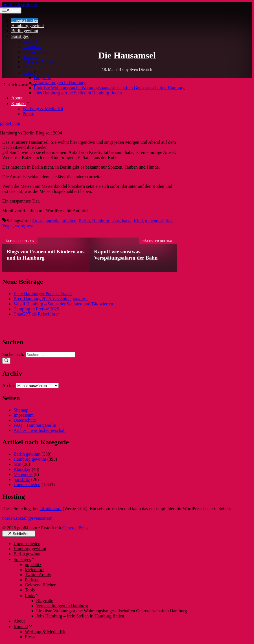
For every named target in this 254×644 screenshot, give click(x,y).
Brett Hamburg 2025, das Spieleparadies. (51, 299)
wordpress (24, 226)
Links (30, 72)
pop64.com (10, 123)
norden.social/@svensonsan (27, 518)
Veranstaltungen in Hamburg (60, 83)
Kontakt (21, 104)
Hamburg (101, 221)
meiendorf (154, 221)
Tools (28, 67)
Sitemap (21, 410)
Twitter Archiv (36, 52)
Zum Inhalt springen (18, 5)
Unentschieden (25, 20)
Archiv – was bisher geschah (40, 430)
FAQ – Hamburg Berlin (35, 425)
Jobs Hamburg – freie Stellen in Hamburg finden (78, 93)
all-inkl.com (51, 509)
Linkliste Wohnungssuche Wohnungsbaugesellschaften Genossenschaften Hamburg (109, 88)
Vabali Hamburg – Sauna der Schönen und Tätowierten (63, 304)
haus (116, 221)
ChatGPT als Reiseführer (36, 314)
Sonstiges (22, 36)
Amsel (38, 221)
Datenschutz (25, 420)
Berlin (84, 221)
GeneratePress (75, 528)
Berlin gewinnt (25, 31)
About (17, 98)
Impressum (24, 415)
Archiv (8, 385)
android (53, 221)
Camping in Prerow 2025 (36, 309)
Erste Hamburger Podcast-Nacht (43, 294)
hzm (17, 464)
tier (169, 221)
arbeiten (69, 221)
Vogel (7, 226)
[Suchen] (6, 361)
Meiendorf (32, 46)
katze (127, 221)
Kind (138, 221)
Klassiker (22, 469)
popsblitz (31, 41)
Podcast (30, 57)
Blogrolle (42, 78)
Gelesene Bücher (38, 62)
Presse (28, 114)
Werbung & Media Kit (43, 109)
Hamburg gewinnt (28, 26)
